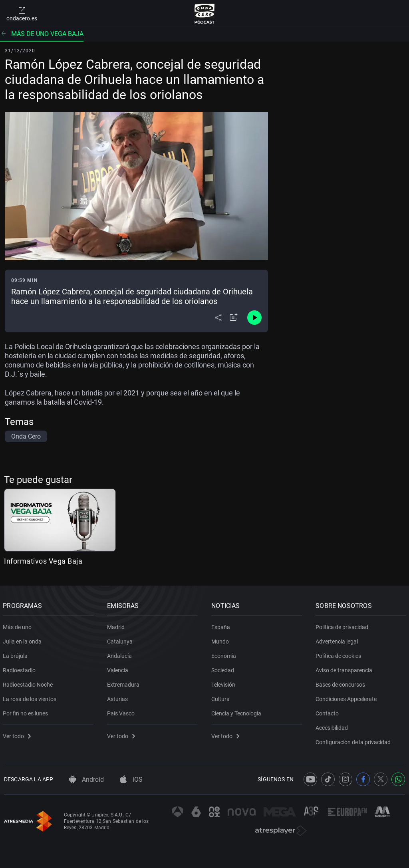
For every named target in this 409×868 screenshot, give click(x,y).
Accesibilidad (333, 726)
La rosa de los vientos (31, 697)
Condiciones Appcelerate (347, 697)
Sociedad (224, 669)
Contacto (328, 712)
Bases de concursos (341, 683)
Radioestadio (20, 669)
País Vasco (122, 712)
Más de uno (18, 626)
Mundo (221, 640)
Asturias (119, 697)
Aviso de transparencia (345, 669)
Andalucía (121, 654)
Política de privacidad (343, 626)
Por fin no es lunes (27, 712)
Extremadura (124, 683)
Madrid (117, 626)
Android (86, 780)
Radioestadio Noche (29, 683)
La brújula (16, 654)
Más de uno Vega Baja (42, 34)
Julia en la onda (23, 640)
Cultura (222, 697)
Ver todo (18, 735)
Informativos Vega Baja (43, 561)
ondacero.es (22, 14)
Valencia (119, 669)
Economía (225, 654)
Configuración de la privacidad (354, 741)
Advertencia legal (338, 640)
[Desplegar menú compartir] (218, 318)
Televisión (224, 683)
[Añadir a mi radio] (234, 318)
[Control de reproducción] (254, 318)
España (222, 626)
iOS (131, 780)
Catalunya (121, 640)
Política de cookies (340, 654)
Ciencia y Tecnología (237, 712)
